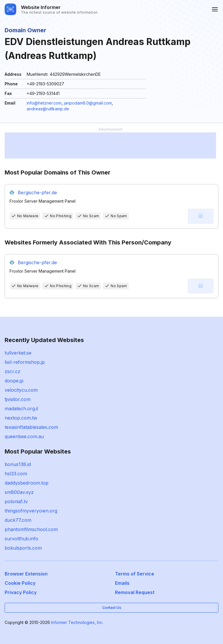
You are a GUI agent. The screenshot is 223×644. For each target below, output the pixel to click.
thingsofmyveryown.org (31, 511)
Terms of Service (135, 574)
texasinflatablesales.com (31, 427)
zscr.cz (12, 371)
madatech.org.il (21, 409)
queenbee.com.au (24, 436)
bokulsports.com (23, 548)
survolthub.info (21, 539)
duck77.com (18, 520)
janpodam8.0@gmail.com (88, 103)
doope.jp (14, 381)
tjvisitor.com (18, 399)
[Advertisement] (110, 145)
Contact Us (112, 608)
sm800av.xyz (19, 492)
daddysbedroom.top (27, 483)
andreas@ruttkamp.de (48, 109)
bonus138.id (18, 464)
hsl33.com (16, 474)
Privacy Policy (21, 592)
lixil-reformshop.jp (25, 362)
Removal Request (135, 592)
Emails (122, 583)
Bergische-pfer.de (37, 193)
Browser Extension (26, 574)
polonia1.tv (16, 501)
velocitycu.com (21, 390)
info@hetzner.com (44, 103)
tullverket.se (18, 353)
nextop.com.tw (21, 418)
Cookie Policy (20, 583)
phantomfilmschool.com (31, 529)
